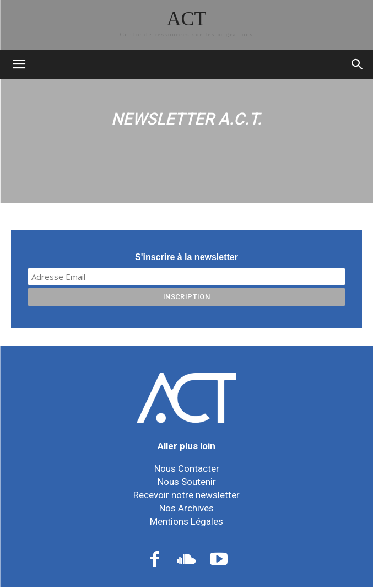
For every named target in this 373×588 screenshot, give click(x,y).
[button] (358, 64)
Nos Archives (186, 508)
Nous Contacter (187, 468)
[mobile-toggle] (19, 64)
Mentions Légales (186, 521)
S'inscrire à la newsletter (186, 257)
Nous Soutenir (187, 482)
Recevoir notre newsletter (186, 495)
